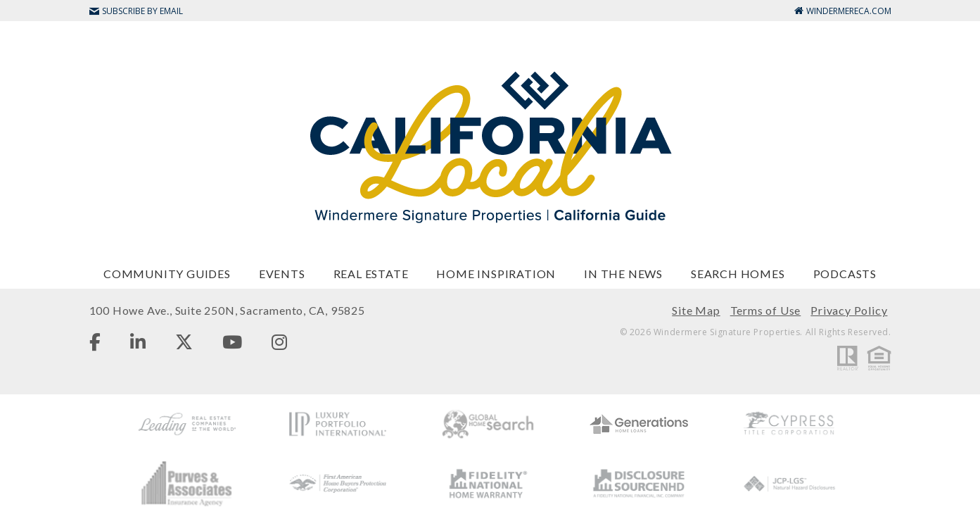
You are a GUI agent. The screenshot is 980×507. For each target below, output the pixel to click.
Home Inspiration (496, 274)
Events (282, 274)
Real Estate (371, 274)
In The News (623, 274)
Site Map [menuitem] (696, 310)
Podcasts (845, 274)
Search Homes (738, 274)
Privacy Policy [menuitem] (849, 310)
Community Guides (167, 274)
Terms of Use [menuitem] (766, 310)
